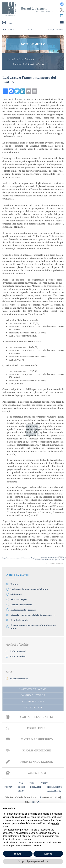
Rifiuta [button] (18, 854)
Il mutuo (15, 584)
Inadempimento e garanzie (23, 610)
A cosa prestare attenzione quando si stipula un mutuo (33, 627)
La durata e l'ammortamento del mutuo (30, 589)
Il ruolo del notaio (19, 620)
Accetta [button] (48, 854)
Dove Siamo (8, 30)
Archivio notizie (18, 656)
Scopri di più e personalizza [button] (33, 861)
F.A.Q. (21, 783)
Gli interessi (16, 594)
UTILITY (44, 783)
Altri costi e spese (19, 599)
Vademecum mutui (19, 679)
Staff (31, 30)
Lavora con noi (56, 30)
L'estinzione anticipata (21, 605)
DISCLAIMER (36, 787)
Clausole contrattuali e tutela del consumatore (33, 615)
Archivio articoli (18, 651)
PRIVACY (8, 787)
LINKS (32, 783)
